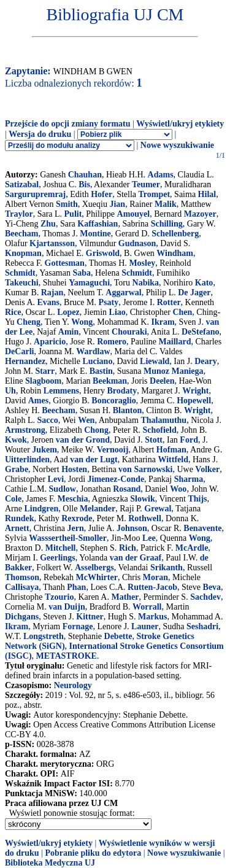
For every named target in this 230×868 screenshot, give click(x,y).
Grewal (158, 509)
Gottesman (65, 263)
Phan (76, 587)
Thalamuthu (163, 420)
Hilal (207, 194)
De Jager (194, 293)
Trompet (155, 194)
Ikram (163, 322)
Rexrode (77, 518)
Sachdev (205, 597)
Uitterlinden (27, 459)
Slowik (142, 499)
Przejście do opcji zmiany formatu (68, 124)
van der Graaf (136, 558)
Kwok (16, 440)
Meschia (73, 499)
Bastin (101, 371)
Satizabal (22, 184)
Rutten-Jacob (152, 587)
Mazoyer (200, 214)
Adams (161, 175)
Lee (149, 538)
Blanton (127, 410)
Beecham (21, 234)
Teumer (146, 184)
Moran (155, 577)
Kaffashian (98, 224)
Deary (206, 361)
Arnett (17, 528)
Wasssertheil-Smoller (68, 538)
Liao (117, 312)
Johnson (132, 528)
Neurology (73, 685)
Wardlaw (93, 351)
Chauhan (85, 175)
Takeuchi (22, 283)
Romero (112, 342)
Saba (82, 273)
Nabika (146, 283)
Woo (178, 489)
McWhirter (97, 577)
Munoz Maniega (174, 371)
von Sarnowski (145, 469)
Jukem (44, 450)
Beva (212, 587)
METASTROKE (67, 656)
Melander (98, 509)
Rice (13, 312)
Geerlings (58, 558)
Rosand (127, 489)
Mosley (142, 263)
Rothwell (145, 518)
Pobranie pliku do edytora (93, 853)
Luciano (97, 361)
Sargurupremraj (35, 194)
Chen (182, 312)
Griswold (103, 253)
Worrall (147, 607)
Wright (195, 391)
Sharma (189, 479)
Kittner (90, 617)
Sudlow (63, 489)
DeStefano (200, 332)
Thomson (22, 577)
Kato (204, 283)
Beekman (110, 381)
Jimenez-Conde (116, 479)
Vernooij (113, 450)
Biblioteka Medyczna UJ (50, 863)
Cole (13, 499)
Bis (84, 184)
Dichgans (22, 617)
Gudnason (137, 243)
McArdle (192, 548)
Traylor (19, 214)
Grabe (17, 469)
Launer (145, 626)
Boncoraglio (113, 401)
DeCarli (19, 351)
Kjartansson (52, 243)
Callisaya (22, 587)
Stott (154, 440)
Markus (152, 617)
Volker (207, 469)
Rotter (169, 302)
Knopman (23, 253)
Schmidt (20, 273)
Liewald (155, 361)
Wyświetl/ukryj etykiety (180, 124)
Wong (82, 322)
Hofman (171, 450)
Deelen (162, 381)
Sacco (48, 420)
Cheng (29, 322)
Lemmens (61, 391)
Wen (86, 420)
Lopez (68, 312)
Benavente (202, 528)
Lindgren (42, 509)
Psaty (108, 302)
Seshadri (202, 626)
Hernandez (25, 361)
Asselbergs (94, 568)
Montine (95, 234)
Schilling (167, 224)
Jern (76, 528)
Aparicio (50, 342)
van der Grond (83, 440)
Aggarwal (123, 293)
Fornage (78, 626)
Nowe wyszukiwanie (177, 145)
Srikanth (167, 568)
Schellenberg (175, 234)
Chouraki (129, 332)
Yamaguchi (89, 283)
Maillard (175, 342)
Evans (49, 302)
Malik (166, 204)
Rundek (19, 518)
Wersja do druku (40, 134)
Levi (56, 479)
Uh (10, 391)
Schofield (160, 430)
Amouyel (134, 214)
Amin (68, 332)
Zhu (48, 224)
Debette (118, 636)
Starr (45, 371)
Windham (175, 253)
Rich (128, 548)
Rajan (52, 293)
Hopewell (194, 401)
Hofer (102, 194)
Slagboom (43, 381)
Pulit (73, 214)
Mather (125, 597)
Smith (67, 204)
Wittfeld (173, 459)
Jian (117, 204)
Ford (189, 440)
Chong (96, 430)
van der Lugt (94, 459)
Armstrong (25, 430)
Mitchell (61, 548)
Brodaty (122, 391)
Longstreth (44, 636)
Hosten (74, 469)
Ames (38, 401)
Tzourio (59, 597)
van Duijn (67, 607)
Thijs (197, 499)
